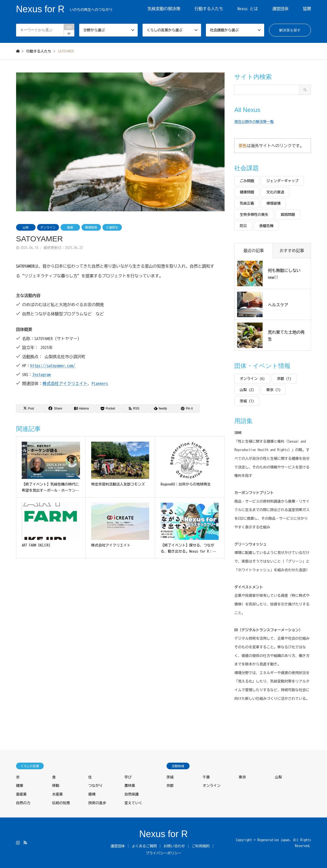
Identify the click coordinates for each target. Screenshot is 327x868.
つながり (96, 786)
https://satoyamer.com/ (53, 366)
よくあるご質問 (144, 846)
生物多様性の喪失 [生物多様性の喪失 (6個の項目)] (254, 215)
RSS (25, 842)
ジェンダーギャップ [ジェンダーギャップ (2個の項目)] (282, 181)
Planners (100, 383)
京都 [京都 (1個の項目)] (284, 379)
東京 (242, 777)
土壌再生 (112, 227)
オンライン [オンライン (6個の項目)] (252, 379)
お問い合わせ (174, 846)
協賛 (307, 9)
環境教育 (91, 227)
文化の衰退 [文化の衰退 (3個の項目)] (275, 192)
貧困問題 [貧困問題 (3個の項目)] (288, 215)
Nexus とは (248, 9)
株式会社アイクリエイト (65, 383)
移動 (56, 786)
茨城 (170, 777)
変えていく (133, 803)
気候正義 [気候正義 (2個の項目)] (247, 203)
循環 (92, 794)
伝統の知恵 (61, 803)
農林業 (130, 786)
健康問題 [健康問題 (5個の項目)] (247, 192)
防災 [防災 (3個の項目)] (243, 226)
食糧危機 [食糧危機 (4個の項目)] (266, 226)
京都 (170, 786)
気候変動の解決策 (164, 9)
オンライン (48, 227)
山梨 (26, 227)
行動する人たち (209, 9)
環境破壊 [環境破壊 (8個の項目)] (273, 203)
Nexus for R (163, 834)
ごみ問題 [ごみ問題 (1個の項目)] (247, 181)
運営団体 (280, 9)
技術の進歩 (97, 803)
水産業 (57, 794)
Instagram (42, 375)
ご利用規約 (201, 846)
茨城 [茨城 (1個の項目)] (247, 401)
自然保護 (132, 794)
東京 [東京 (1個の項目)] (273, 390)
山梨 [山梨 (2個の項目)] (247, 390)
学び (128, 777)
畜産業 (21, 794)
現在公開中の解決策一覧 (254, 122)
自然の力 (23, 803)
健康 (70, 227)
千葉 (206, 777)
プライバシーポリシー (163, 853)
